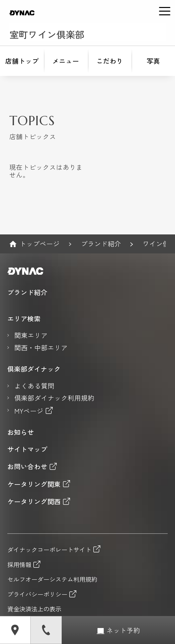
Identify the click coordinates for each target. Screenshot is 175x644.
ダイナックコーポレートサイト (49, 549)
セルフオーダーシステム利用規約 (52, 579)
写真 (153, 61)
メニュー (66, 61)
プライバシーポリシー (37, 594)
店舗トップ (22, 61)
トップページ (40, 244)
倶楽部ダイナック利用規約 (54, 398)
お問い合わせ (27, 466)
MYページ (29, 411)
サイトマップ (27, 449)
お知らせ (21, 432)
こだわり (110, 61)
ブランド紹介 (101, 244)
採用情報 (19, 564)
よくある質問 (34, 386)
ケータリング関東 (34, 484)
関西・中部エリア (41, 348)
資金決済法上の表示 (34, 609)
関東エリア (31, 335)
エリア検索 (24, 319)
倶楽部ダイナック (34, 369)
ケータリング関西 (34, 501)
